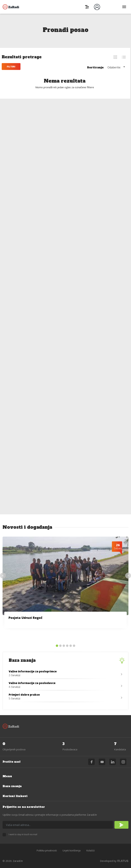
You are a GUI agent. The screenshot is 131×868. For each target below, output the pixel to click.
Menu (7, 776)
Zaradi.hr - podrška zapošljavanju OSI (11, 7)
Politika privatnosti (47, 850)
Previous (3, 576)
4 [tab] (67, 646)
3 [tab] (64, 646)
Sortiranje (96, 67)
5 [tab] (71, 646)
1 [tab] (57, 646)
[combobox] (118, 67)
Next (128, 576)
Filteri (12, 67)
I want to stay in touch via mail (23, 834)
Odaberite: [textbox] (115, 67)
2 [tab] (60, 646)
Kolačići (90, 850)
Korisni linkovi (15, 796)
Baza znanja (12, 786)
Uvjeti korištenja (72, 850)
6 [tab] (74, 646)
